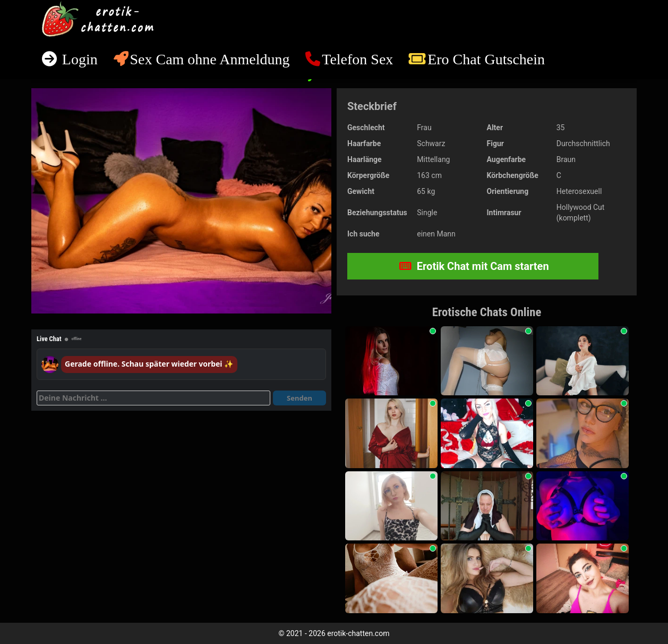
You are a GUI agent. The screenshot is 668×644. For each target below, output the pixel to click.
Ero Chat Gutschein (486, 59)
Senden (299, 398)
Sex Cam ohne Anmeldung (209, 59)
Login (78, 59)
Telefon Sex (357, 59)
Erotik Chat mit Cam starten (474, 266)
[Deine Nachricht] (153, 398)
